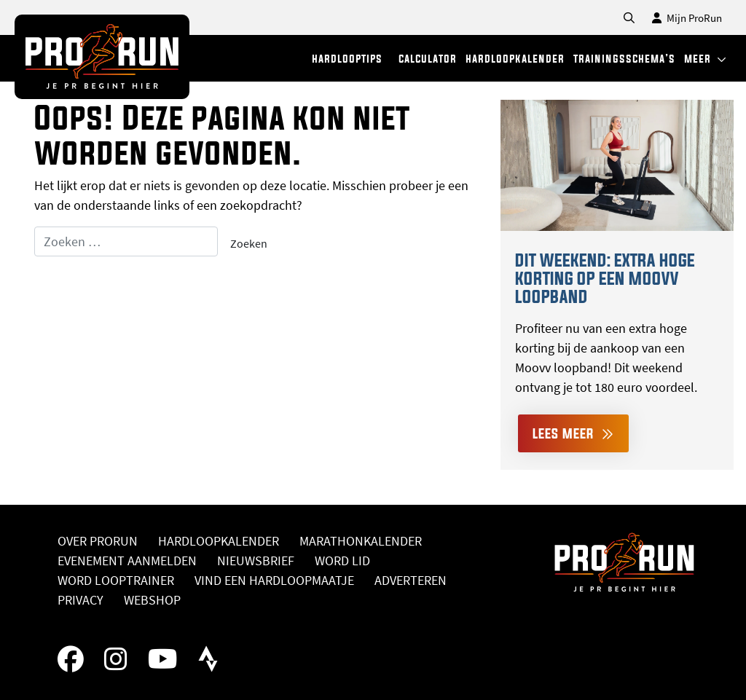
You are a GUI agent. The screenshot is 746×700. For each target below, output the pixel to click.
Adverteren (411, 580)
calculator (428, 59)
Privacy (81, 600)
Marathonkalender (361, 541)
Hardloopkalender (219, 541)
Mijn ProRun (687, 18)
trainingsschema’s (624, 59)
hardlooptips (347, 59)
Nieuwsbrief (256, 561)
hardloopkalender (515, 59)
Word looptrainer (116, 580)
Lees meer (573, 433)
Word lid (342, 561)
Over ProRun (98, 541)
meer (706, 59)
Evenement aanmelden (127, 561)
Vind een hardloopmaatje (274, 580)
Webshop (152, 600)
